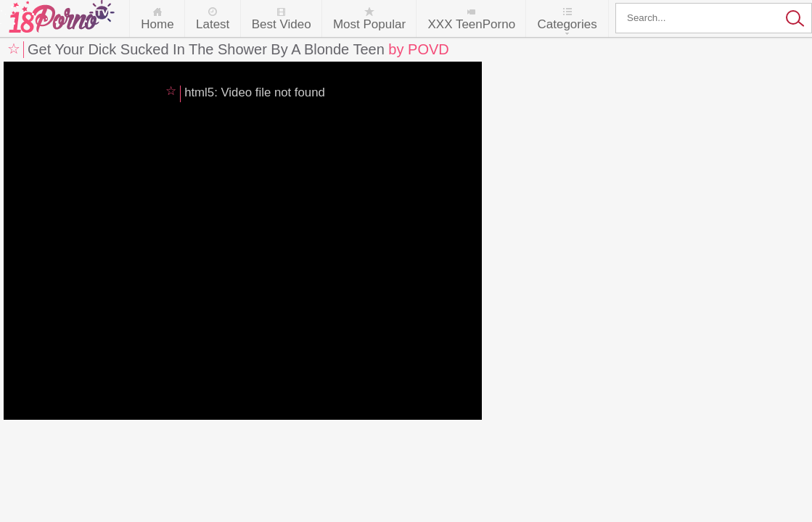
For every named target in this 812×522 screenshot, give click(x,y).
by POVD (418, 49)
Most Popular (369, 24)
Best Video (282, 24)
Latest (213, 24)
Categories (567, 24)
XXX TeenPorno (471, 24)
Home (157, 24)
